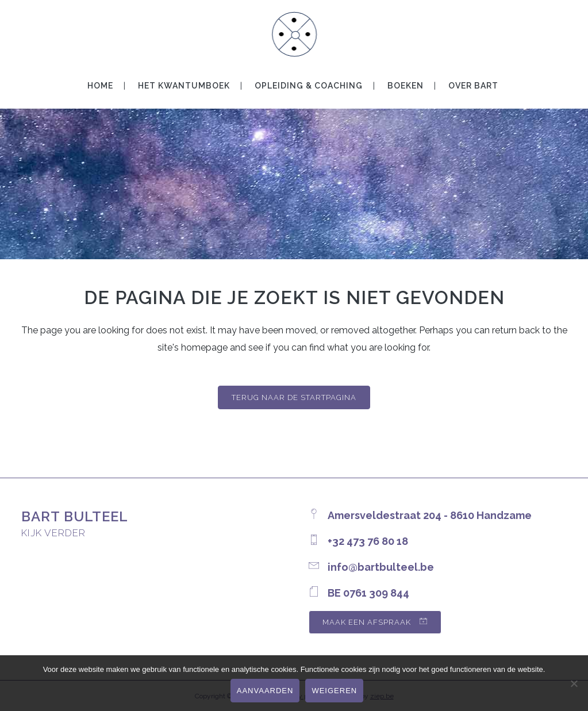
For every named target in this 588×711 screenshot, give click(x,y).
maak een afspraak (375, 622)
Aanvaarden (265, 691)
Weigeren (334, 691)
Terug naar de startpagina (294, 397)
